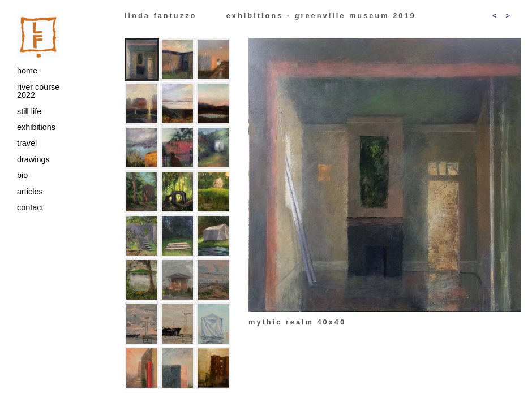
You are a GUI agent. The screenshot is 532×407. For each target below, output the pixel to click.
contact (30, 207)
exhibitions (36, 127)
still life (29, 111)
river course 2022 (38, 91)
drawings (33, 159)
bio (22, 175)
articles (30, 192)
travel (27, 143)
